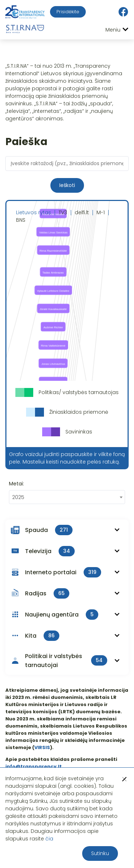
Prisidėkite (68, 12)
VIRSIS (42, 747)
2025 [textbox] (18, 497)
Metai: (16, 484)
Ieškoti (67, 185)
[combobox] (67, 497)
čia (49, 839)
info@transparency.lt (34, 766)
